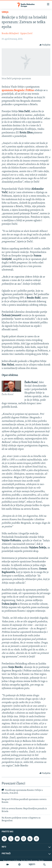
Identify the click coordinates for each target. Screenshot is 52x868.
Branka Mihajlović (10, 34)
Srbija (5, 12)
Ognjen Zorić (26, 34)
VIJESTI (32, 865)
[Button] (45, 45)
